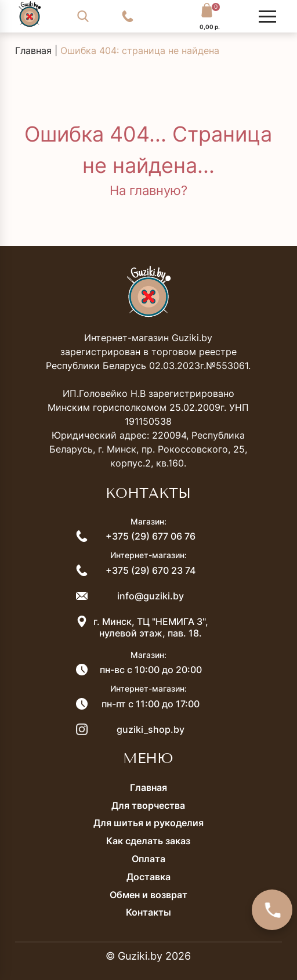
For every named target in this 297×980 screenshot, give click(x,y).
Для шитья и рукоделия (148, 823)
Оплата (148, 859)
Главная (33, 50)
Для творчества (148, 805)
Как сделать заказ (148, 841)
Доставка (148, 877)
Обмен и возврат (148, 895)
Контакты (148, 912)
